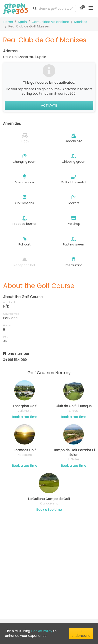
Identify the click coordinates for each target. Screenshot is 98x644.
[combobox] (53, 8)
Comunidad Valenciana (50, 22)
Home (8, 22)
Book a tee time (24, 417)
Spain (22, 22)
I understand (81, 633)
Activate (49, 105)
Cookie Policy (42, 631)
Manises (81, 22)
